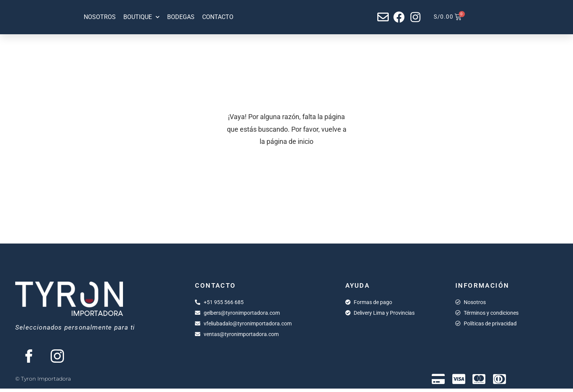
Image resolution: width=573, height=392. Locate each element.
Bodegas (181, 17)
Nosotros (100, 17)
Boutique (141, 17)
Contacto (218, 17)
